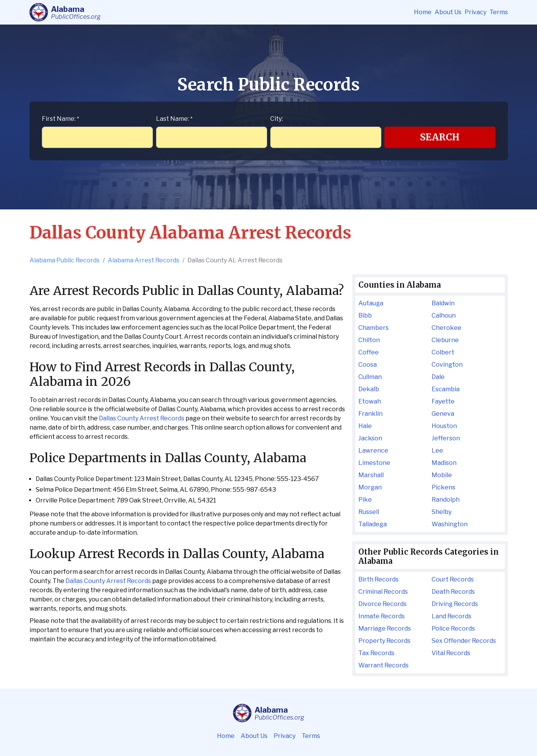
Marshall (371, 475)
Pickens (443, 487)
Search (440, 137)
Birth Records (379, 579)
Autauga (371, 303)
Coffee (369, 352)
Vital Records (451, 653)
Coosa (368, 365)
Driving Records (455, 604)
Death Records (453, 592)
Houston (444, 426)
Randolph (446, 500)
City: (277, 119)
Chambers (374, 328)
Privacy (475, 12)
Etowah (370, 401)
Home (423, 12)
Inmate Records (382, 616)
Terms (499, 12)
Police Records (453, 628)
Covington (447, 365)
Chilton (369, 340)
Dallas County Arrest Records (142, 418)
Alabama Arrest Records (144, 260)
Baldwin (443, 303)
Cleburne (445, 340)
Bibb (365, 315)
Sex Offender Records (464, 641)
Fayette (443, 401)
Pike (365, 500)
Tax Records (376, 653)
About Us (448, 12)
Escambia (446, 389)
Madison (444, 463)
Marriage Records (385, 628)
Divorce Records (383, 604)
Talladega (373, 524)
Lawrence (373, 450)
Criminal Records (383, 592)
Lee (437, 450)
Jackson (370, 438)
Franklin (370, 414)
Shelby (442, 512)
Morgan (370, 487)
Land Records (452, 616)
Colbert (443, 352)
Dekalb (369, 389)
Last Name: (174, 119)
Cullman (370, 377)
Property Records (384, 641)
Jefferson (446, 438)
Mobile (442, 475)
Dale (438, 377)
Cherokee (447, 328)
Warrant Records (383, 665)
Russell (369, 512)
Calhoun (444, 315)
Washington (450, 524)
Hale (365, 426)
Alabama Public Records (65, 260)
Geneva (443, 414)
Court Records (453, 579)
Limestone (374, 463)
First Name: (60, 119)
